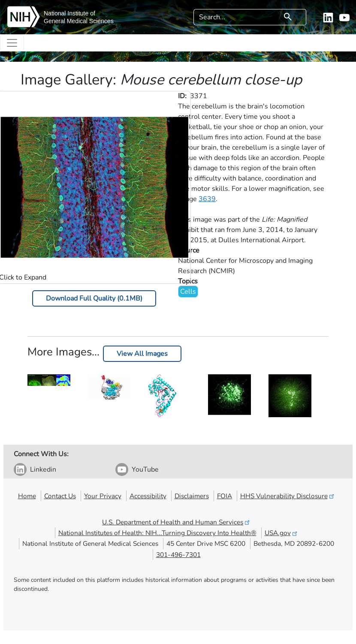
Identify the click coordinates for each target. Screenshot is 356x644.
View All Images (142, 354)
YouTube (145, 469)
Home (27, 496)
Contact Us (60, 496)
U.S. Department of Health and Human (176, 522)
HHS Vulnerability (288, 496)
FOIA (225, 496)
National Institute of (69, 13)
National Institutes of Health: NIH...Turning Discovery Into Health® (157, 533)
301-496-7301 (178, 555)
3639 (207, 199)
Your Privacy (103, 496)
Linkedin (43, 469)
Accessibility (148, 496)
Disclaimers (192, 496)
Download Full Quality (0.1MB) (94, 298)
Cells (188, 292)
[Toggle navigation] (12, 43)
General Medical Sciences (79, 21)
